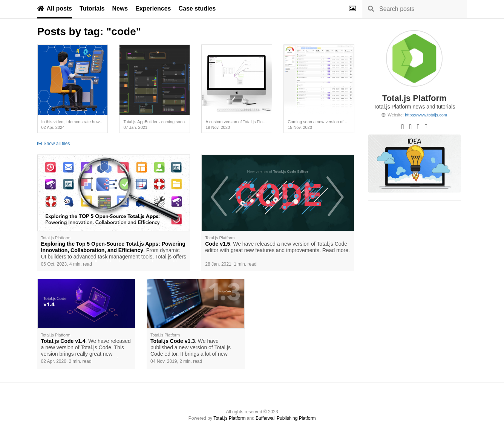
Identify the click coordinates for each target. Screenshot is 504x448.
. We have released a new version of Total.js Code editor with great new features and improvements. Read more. (277, 247)
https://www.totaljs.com (426, 115)
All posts (55, 8)
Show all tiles (54, 144)
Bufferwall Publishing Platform (286, 418)
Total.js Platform (229, 418)
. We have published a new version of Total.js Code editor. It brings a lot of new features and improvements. (191, 348)
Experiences (153, 8)
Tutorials (92, 8)
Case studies (197, 8)
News (120, 8)
